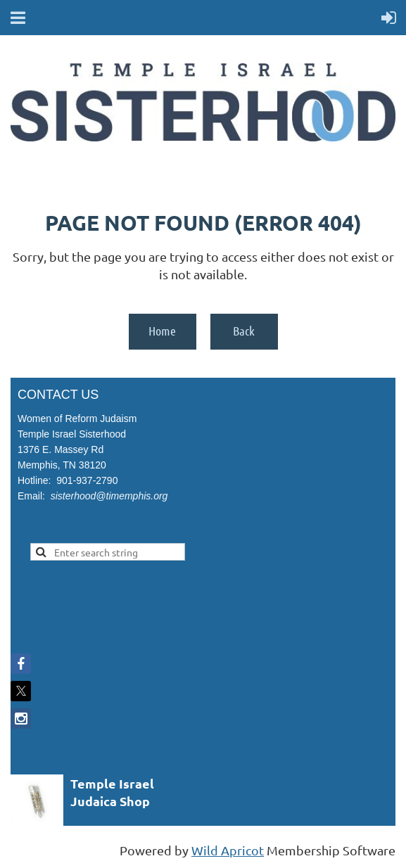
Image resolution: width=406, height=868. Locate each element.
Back (244, 331)
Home (162, 331)
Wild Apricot (228, 850)
